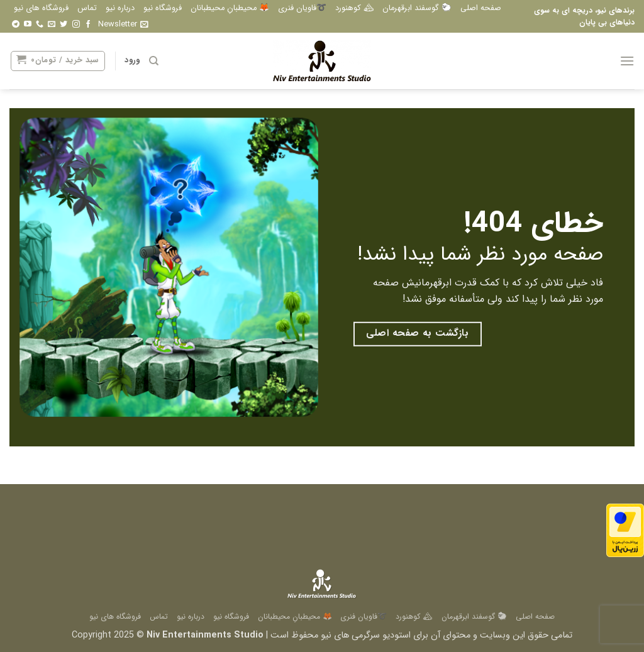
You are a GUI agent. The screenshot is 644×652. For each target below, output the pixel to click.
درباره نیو (120, 8)
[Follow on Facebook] (88, 25)
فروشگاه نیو (163, 8)
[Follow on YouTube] (28, 25)
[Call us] (40, 25)
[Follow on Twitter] (64, 25)
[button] (123, 25)
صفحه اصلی (481, 8)
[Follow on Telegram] (16, 25)
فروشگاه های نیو (41, 8)
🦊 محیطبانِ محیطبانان (230, 8)
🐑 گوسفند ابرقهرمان (417, 8)
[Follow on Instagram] (76, 25)
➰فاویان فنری (302, 8)
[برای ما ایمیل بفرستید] (52, 25)
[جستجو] (153, 61)
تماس (87, 8)
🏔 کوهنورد (354, 8)
